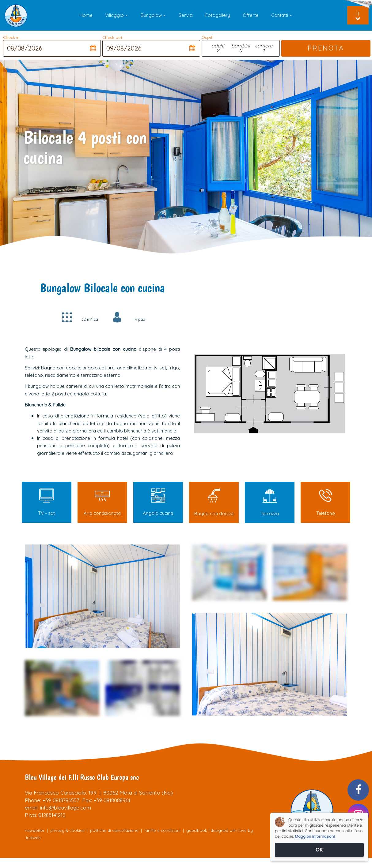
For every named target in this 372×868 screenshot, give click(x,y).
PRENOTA (326, 48)
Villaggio (117, 15)
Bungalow (153, 15)
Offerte (251, 15)
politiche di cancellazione (114, 830)
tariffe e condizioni (163, 830)
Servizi (186, 15)
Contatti (282, 15)
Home (86, 15)
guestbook (197, 830)
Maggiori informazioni (315, 836)
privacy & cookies (67, 830)
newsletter (35, 830)
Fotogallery (218, 15)
